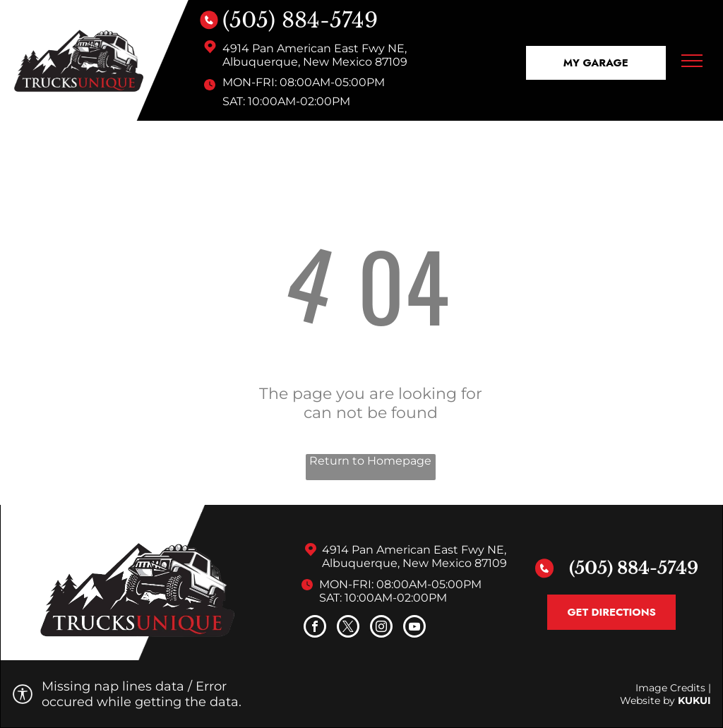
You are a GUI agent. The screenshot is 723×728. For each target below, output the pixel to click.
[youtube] (414, 628)
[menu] (692, 61)
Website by (647, 700)
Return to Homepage (370, 461)
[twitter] (348, 628)
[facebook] (315, 628)
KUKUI (694, 700)
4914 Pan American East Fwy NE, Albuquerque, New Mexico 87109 (315, 55)
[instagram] (381, 628)
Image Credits (670, 688)
